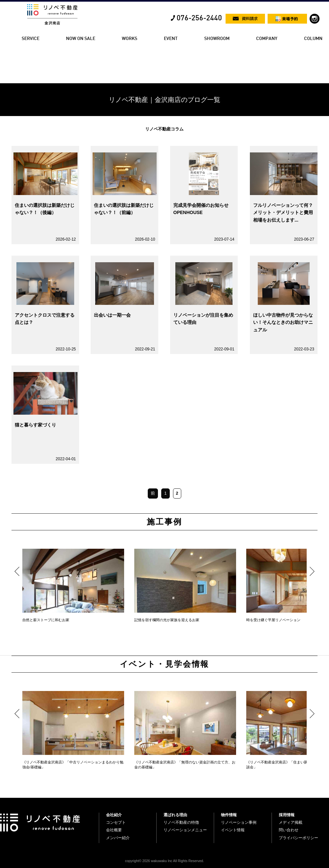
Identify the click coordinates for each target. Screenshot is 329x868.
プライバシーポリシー (298, 838)
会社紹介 (114, 815)
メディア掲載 (291, 822)
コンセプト (116, 822)
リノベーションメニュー (185, 830)
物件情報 (229, 815)
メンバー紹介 (118, 838)
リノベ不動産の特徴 (181, 822)
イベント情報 (233, 830)
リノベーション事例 (239, 822)
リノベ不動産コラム (164, 129)
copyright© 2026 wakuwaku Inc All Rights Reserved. (164, 861)
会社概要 (114, 830)
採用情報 (287, 815)
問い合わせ (289, 830)
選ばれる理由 (175, 815)
